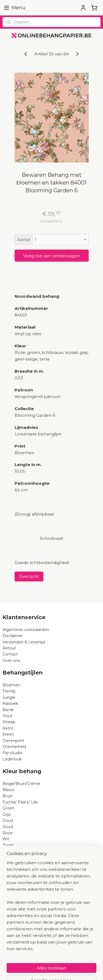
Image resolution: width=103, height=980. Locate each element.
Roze (8, 833)
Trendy (9, 691)
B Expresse (13, 901)
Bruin (8, 796)
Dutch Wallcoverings (23, 888)
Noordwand (14, 907)
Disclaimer (13, 636)
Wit (6, 839)
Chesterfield (15, 747)
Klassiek (10, 703)
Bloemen (11, 685)
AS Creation (14, 870)
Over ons (11, 660)
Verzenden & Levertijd (24, 642)
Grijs (7, 814)
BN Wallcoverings (20, 894)
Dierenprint (13, 741)
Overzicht (29, 576)
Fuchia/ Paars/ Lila (20, 802)
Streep (9, 722)
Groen (8, 808)
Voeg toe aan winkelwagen (52, 256)
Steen (8, 734)
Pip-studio (12, 753)
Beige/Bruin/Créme (21, 784)
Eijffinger (11, 876)
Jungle (9, 697)
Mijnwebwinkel (69, 970)
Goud (8, 821)
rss (75, 961)
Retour (9, 648)
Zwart (8, 845)
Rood (8, 827)
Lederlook (12, 759)
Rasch (9, 882)
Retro (8, 728)
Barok (8, 710)
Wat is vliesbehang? (22, 938)
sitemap (65, 961)
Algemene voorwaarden (26, 630)
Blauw (8, 790)
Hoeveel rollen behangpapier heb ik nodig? (44, 931)
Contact (10, 654)
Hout (7, 716)
